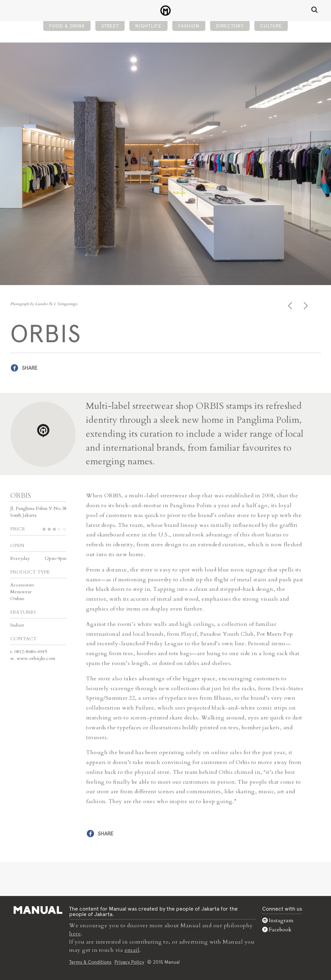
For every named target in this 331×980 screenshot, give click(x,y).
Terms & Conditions (90, 962)
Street (110, 26)
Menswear (21, 592)
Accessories (22, 585)
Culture (271, 26)
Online (17, 599)
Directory (230, 26)
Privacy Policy (129, 962)
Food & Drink (67, 26)
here (75, 934)
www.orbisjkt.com (36, 658)
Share (30, 368)
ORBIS (21, 495)
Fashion (189, 26)
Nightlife (148, 26)
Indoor (17, 625)
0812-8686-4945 (31, 652)
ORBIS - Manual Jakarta (166, 11)
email (132, 950)
